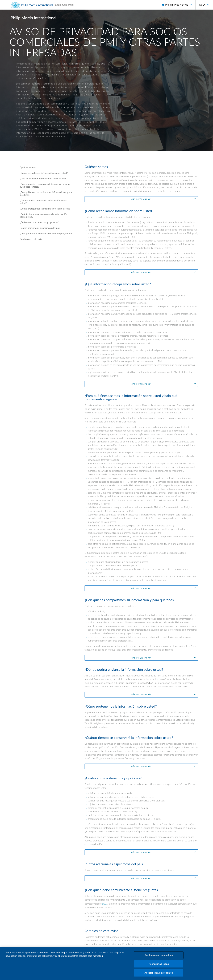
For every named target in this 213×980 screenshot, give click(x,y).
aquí (105, 903)
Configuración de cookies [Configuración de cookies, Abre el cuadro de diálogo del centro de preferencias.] (159, 957)
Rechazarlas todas (159, 966)
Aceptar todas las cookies (159, 975)
